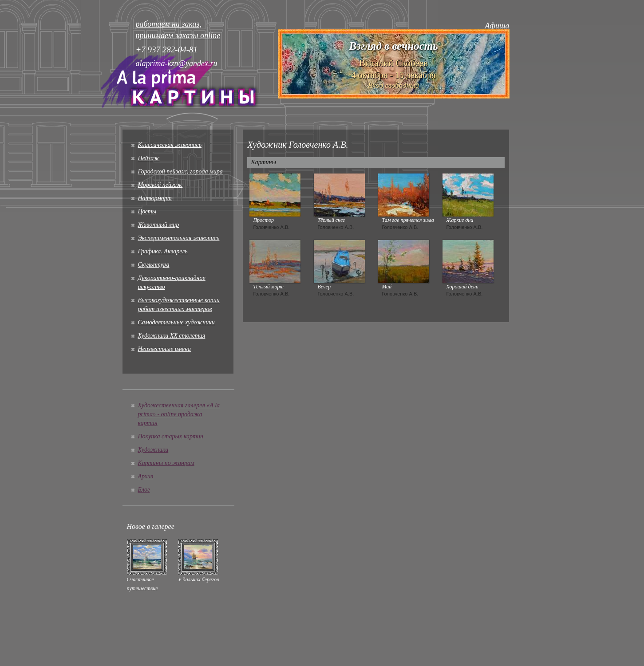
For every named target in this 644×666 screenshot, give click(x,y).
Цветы (147, 211)
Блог (144, 490)
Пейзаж (149, 158)
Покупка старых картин (171, 436)
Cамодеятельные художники (176, 322)
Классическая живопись (170, 145)
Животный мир (159, 225)
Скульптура (154, 265)
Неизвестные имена (164, 349)
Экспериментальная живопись (179, 238)
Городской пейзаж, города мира (180, 171)
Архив (146, 476)
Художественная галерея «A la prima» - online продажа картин (179, 414)
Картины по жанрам (166, 463)
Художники (153, 450)
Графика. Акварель (163, 251)
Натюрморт (155, 198)
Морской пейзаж (160, 185)
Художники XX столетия (172, 336)
